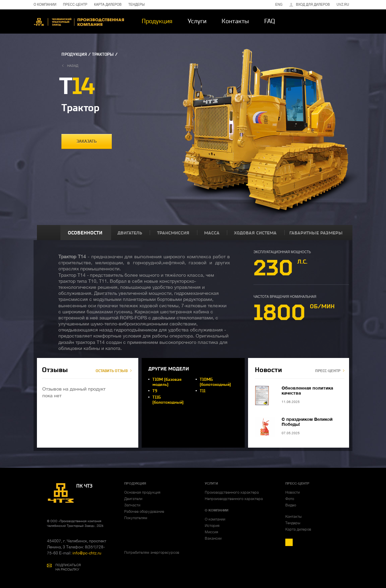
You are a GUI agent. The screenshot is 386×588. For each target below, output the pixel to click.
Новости (293, 492)
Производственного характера (232, 492)
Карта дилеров (298, 529)
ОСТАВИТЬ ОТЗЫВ (112, 371)
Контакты (235, 21)
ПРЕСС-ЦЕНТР (75, 5)
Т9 (155, 391)
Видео (291, 505)
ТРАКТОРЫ (103, 54)
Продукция (157, 21)
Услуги (197, 21)
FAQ (270, 21)
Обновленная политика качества (307, 390)
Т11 (203, 391)
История (212, 526)
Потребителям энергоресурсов (152, 552)
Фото (290, 499)
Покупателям (136, 518)
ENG (279, 5)
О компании (215, 519)
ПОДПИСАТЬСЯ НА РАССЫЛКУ (68, 567)
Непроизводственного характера (234, 499)
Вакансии (213, 538)
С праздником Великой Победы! (307, 422)
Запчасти (132, 505)
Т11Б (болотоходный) (168, 400)
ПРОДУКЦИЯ (74, 54)
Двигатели (133, 499)
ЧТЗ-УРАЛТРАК (79, 22)
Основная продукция (142, 492)
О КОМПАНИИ (45, 5)
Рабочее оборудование (144, 511)
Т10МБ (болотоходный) (215, 382)
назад (73, 65)
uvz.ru (343, 5)
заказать (87, 141)
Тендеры (293, 523)
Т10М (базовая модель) (167, 382)
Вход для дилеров (313, 5)
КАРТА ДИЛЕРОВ (108, 5)
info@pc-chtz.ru (86, 553)
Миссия (211, 532)
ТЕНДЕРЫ (136, 5)
